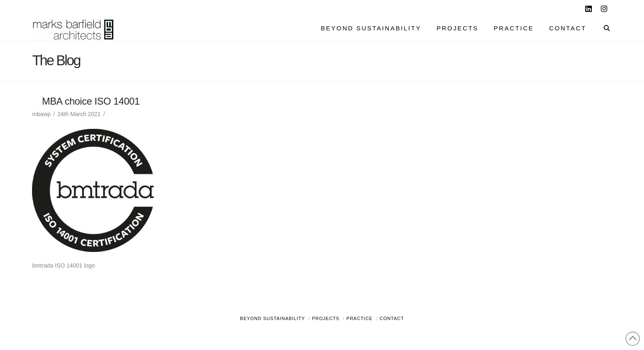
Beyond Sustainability (272, 318)
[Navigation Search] (603, 29)
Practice (360, 318)
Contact (392, 318)
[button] (636, 8)
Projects (326, 318)
